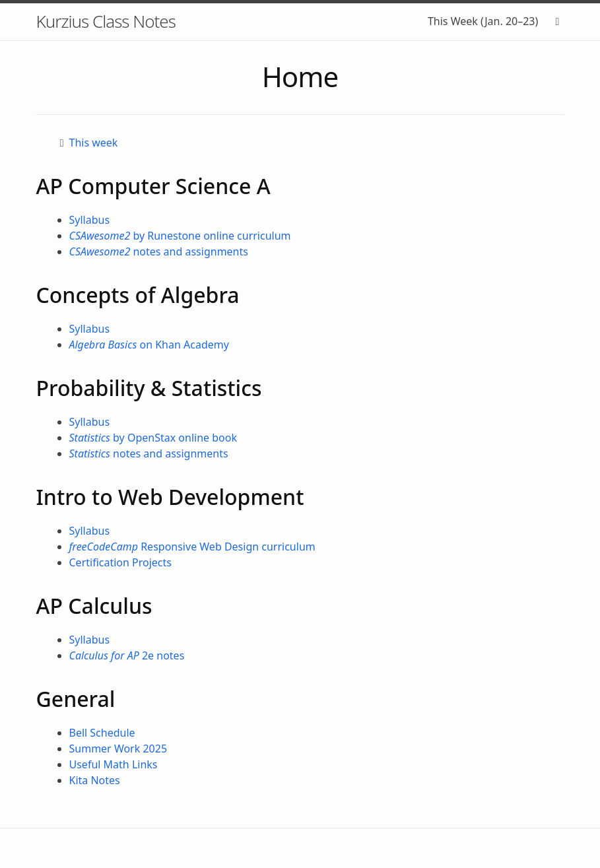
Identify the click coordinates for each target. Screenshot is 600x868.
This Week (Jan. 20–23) (483, 21)
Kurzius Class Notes (106, 21)
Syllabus (90, 220)
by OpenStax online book (153, 438)
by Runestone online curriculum (180, 236)
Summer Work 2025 (118, 749)
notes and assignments (159, 251)
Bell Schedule (102, 733)
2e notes (127, 655)
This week (94, 143)
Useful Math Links (114, 764)
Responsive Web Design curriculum (192, 547)
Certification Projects (121, 562)
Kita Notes (95, 780)
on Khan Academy (149, 345)
